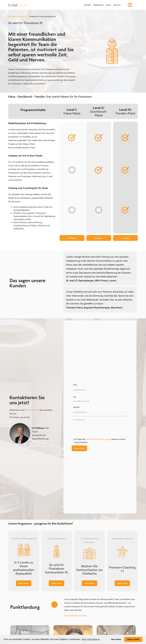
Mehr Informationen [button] (91, 639)
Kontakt (87, 5)
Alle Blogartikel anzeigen (75, 615)
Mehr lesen (24, 583)
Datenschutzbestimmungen (98, 439)
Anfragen (72, 238)
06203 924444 (32, 410)
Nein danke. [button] (116, 639)
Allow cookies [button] (133, 639)
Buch (108, 5)
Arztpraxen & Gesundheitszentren (43, 16)
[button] (130, 5)
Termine (117, 5)
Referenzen (98, 5)
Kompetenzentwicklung (17, 16)
